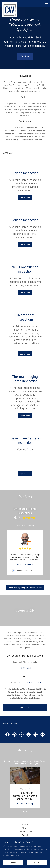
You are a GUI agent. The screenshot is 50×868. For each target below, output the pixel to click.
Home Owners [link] (40, 761)
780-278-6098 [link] (25, 668)
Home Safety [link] (20, 764)
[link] (10, 3)
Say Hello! (25, 708)
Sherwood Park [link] (25, 832)
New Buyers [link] (34, 764)
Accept (37, 862)
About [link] (25, 828)
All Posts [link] (8, 761)
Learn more (25, 197)
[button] (46, 3)
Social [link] (25, 835)
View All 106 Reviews (25, 526)
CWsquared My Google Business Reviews (25, 588)
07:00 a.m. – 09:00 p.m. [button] (29, 682)
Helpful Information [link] (23, 761)
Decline (13, 862)
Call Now (25, 56)
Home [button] (25, 825)
